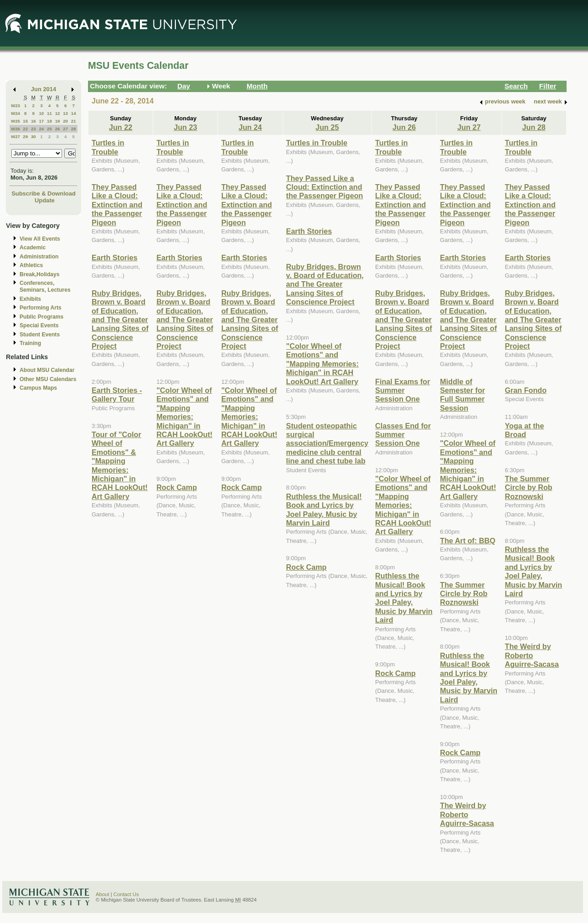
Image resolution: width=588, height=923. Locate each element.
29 (25, 137)
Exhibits (30, 299)
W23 (15, 106)
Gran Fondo (526, 390)
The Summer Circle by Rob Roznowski (464, 594)
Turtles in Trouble (108, 147)
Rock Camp (177, 487)
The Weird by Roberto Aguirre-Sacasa (467, 814)
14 (74, 113)
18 (49, 121)
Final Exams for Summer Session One (402, 390)
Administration (39, 257)
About (103, 894)
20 (65, 121)
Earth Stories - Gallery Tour (117, 394)
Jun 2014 (44, 89)
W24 (15, 113)
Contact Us (126, 894)
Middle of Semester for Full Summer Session (462, 395)
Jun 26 (404, 127)
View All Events (40, 239)
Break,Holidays (40, 274)
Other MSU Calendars (48, 379)
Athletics (31, 265)
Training (30, 343)
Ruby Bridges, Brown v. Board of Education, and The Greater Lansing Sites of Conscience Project (120, 320)
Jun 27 (469, 127)
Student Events (40, 335)
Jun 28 (534, 127)
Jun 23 (185, 127)
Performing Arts (41, 308)
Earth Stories (115, 258)
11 (49, 113)
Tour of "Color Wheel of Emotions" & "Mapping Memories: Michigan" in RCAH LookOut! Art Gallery (120, 465)
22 (25, 129)
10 (41, 113)
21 (74, 121)
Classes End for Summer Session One (403, 435)
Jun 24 (250, 127)
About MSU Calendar (47, 370)
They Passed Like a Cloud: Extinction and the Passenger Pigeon (117, 205)
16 (34, 121)
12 (58, 113)
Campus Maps (38, 388)
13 (65, 113)
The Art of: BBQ (467, 541)
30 (34, 137)
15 (25, 121)
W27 (15, 137)
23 (34, 129)
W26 (15, 129)
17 (41, 121)
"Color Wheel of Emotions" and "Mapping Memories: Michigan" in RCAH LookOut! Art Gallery (184, 417)
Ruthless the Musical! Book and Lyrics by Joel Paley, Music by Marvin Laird (324, 510)
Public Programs (41, 317)
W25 (15, 121)
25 (49, 129)
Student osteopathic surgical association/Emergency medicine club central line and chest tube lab (328, 443)
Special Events (39, 325)
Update (45, 200)
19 (58, 121)
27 (65, 129)
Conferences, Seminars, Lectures (45, 286)
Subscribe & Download (44, 193)
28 (74, 129)
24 (41, 129)
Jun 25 (327, 127)
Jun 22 (121, 127)
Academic (33, 248)
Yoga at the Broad (525, 430)
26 (58, 129)
